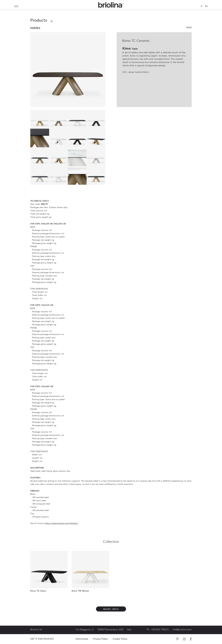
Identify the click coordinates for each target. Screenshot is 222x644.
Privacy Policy (100, 639)
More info (111, 609)
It (202, 6)
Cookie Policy (120, 639)
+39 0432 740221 (160, 630)
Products (42, 20)
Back (189, 27)
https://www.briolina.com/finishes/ (61, 523)
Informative (82, 639)
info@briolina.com (182, 630)
